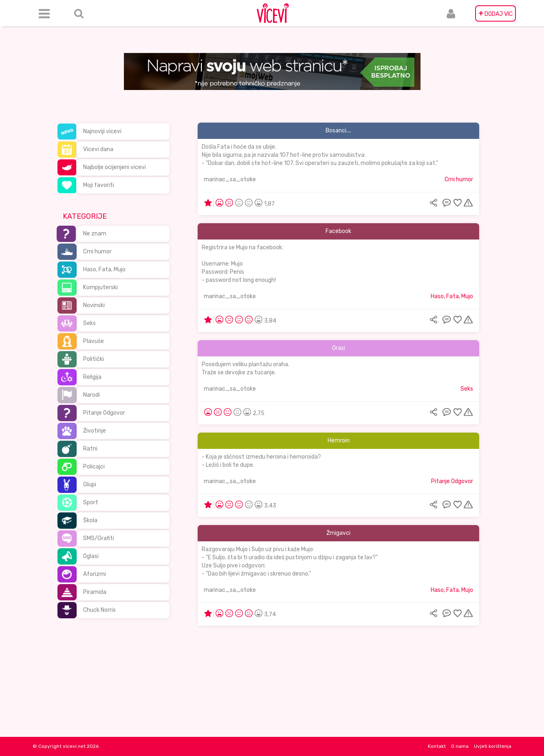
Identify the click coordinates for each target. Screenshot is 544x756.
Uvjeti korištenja (493, 746)
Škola (90, 520)
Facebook (338, 231)
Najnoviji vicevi (102, 131)
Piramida (95, 592)
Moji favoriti (99, 185)
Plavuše (94, 341)
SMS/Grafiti (99, 538)
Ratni (90, 449)
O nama (460, 746)
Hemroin (339, 441)
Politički (94, 359)
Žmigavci (338, 533)
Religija (92, 377)
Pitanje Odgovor (104, 413)
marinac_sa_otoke (230, 179)
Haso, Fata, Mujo (104, 269)
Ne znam (95, 234)
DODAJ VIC (496, 13)
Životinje (95, 431)
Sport (91, 502)
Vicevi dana (98, 149)
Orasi (339, 348)
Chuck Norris (99, 610)
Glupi (90, 485)
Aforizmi (95, 574)
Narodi (91, 395)
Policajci (94, 467)
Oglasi (91, 556)
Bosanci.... (338, 131)
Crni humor (97, 252)
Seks (89, 323)
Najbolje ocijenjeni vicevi (115, 167)
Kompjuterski (100, 287)
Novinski (94, 305)
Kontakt (437, 746)
